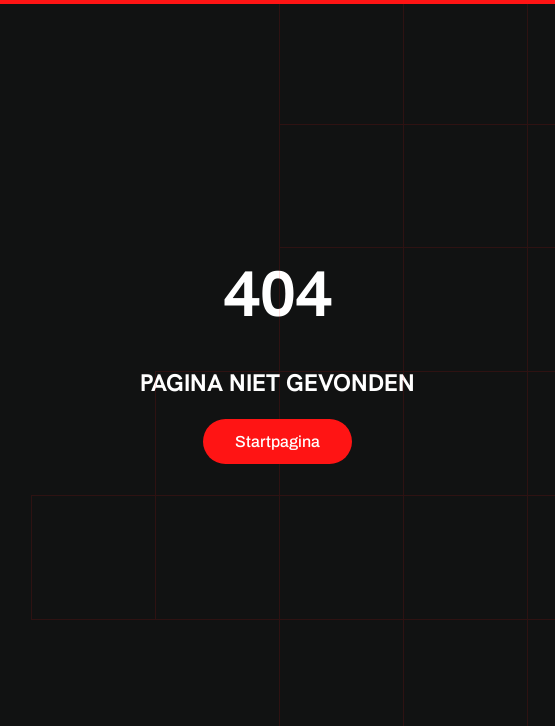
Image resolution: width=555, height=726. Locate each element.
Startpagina (277, 441)
